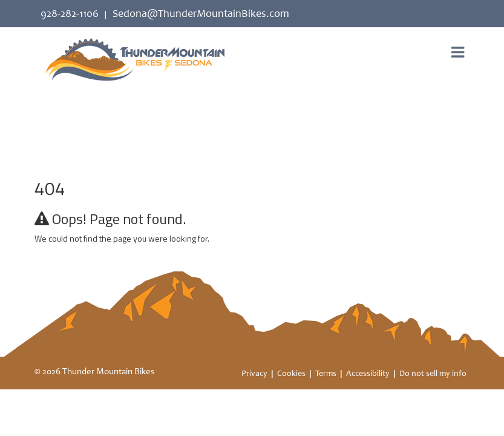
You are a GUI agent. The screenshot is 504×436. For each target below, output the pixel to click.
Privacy (254, 374)
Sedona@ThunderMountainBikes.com (201, 15)
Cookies (291, 374)
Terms (326, 374)
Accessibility (368, 374)
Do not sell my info (433, 374)
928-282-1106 (70, 15)
